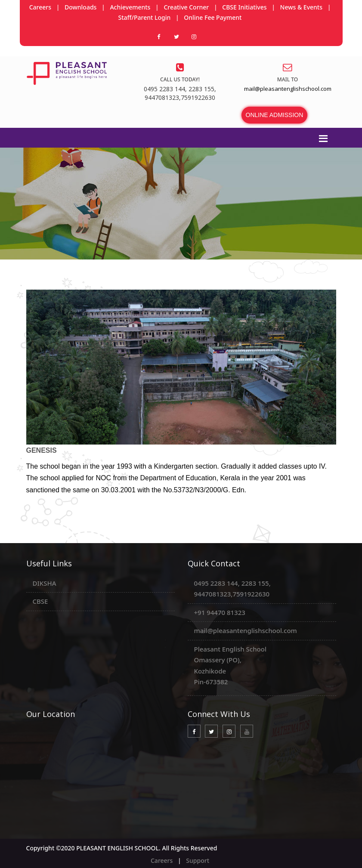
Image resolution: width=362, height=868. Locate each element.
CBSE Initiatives (244, 7)
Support (198, 860)
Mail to (288, 79)
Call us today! (180, 79)
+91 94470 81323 (220, 612)
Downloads (80, 7)
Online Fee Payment (213, 17)
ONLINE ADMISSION (275, 115)
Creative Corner (186, 7)
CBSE (40, 601)
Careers (40, 7)
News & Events (301, 7)
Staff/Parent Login (145, 17)
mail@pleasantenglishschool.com (246, 630)
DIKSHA (45, 583)
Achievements (130, 7)
